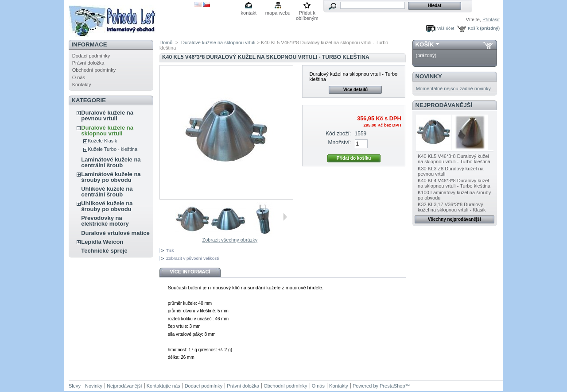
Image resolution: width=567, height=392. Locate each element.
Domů (166, 42)
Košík (473, 28)
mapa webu (278, 13)
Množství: (339, 142)
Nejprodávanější (444, 105)
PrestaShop (392, 386)
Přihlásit (491, 19)
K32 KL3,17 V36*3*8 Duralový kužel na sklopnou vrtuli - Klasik (452, 207)
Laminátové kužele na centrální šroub (111, 162)
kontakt (249, 13)
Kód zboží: (338, 134)
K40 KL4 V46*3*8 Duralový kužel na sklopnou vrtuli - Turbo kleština (454, 183)
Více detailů (356, 90)
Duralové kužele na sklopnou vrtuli (107, 131)
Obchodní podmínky (94, 70)
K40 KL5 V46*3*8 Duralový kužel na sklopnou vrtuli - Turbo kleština (454, 159)
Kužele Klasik (102, 141)
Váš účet (446, 28)
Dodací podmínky (91, 56)
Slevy (75, 386)
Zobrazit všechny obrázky (230, 240)
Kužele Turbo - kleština (113, 149)
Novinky (429, 76)
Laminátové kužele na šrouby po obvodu (111, 177)
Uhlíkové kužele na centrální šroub (107, 192)
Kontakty (82, 85)
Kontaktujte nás (163, 386)
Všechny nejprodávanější (454, 219)
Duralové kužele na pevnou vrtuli (107, 115)
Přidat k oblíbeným (307, 13)
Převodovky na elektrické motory (105, 221)
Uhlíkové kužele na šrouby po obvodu (107, 206)
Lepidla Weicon (102, 242)
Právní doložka (88, 63)
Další (285, 217)
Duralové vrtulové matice (115, 233)
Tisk (170, 250)
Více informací (190, 272)
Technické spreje (104, 251)
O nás (79, 77)
